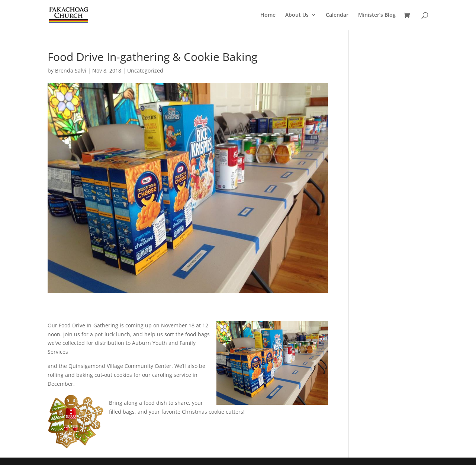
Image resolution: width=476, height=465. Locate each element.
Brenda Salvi (71, 70)
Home (268, 15)
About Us (297, 15)
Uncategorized (145, 70)
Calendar (337, 15)
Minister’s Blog (377, 15)
